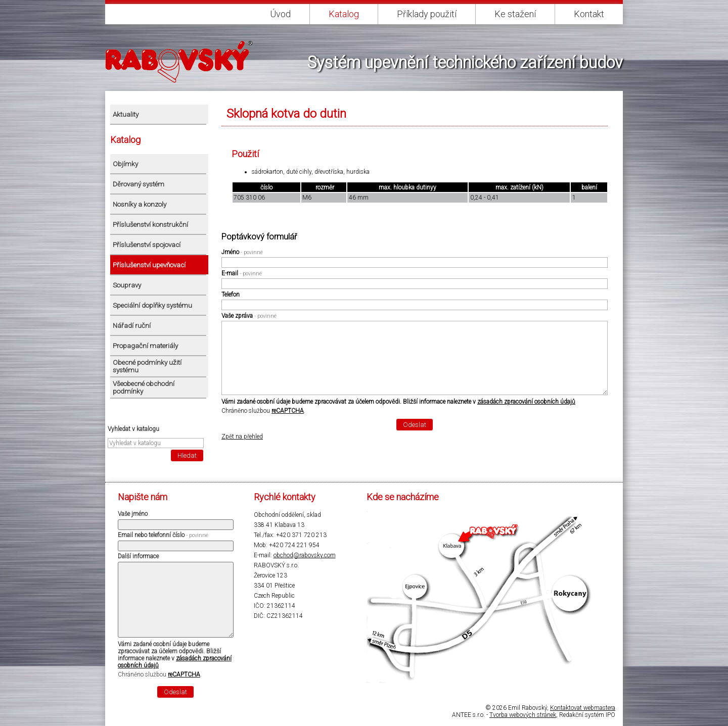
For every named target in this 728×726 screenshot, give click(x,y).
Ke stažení (515, 14)
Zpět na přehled (242, 437)
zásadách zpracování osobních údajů (526, 402)
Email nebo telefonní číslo (163, 535)
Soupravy (127, 285)
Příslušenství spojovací (147, 245)
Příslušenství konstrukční (150, 225)
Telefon (231, 295)
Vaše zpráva (249, 316)
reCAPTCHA (288, 411)
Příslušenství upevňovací (149, 265)
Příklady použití (427, 14)
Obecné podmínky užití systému (147, 366)
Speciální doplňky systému (152, 305)
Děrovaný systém (139, 184)
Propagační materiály (145, 346)
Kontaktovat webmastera (583, 708)
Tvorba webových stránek (523, 715)
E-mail (242, 273)
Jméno (242, 252)
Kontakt (589, 14)
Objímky (125, 164)
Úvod (280, 14)
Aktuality (126, 114)
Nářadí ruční (132, 326)
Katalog (344, 14)
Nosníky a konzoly (140, 204)
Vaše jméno (133, 514)
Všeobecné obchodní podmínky (144, 388)
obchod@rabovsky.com (305, 555)
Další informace (138, 556)
